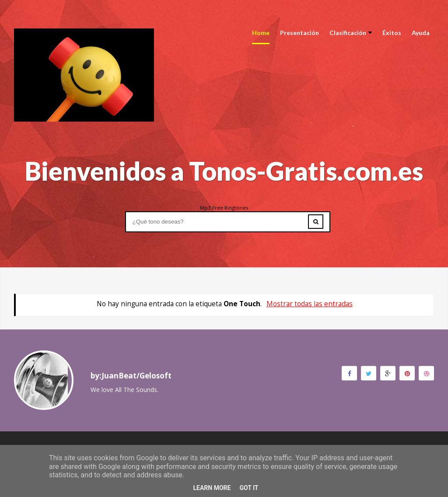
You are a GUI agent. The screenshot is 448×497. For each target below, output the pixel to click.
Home (261, 33)
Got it (249, 488)
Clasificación (351, 33)
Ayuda (421, 33)
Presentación (299, 33)
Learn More (212, 488)
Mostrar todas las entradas (310, 304)
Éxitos (392, 33)
